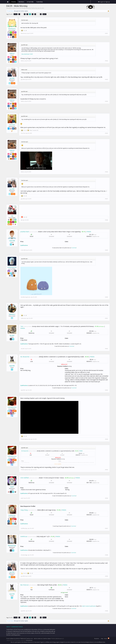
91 (41, 14)
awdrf (12, 487)
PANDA (89, 232)
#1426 (106, 172)
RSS (109, 638)
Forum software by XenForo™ (20, 638)
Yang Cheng (24, 510)
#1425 (106, 133)
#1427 (106, 199)
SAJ (12, 216)
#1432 (106, 349)
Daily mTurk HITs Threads (19, 8)
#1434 (106, 439)
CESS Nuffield (25, 478)
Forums (14, 2)
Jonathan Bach (25, 232)
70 (25, 14)
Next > (44, 14)
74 (35, 14)
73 (33, 14)
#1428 (106, 220)
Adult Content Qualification (89, 606)
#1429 (106, 250)
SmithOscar (24, 536)
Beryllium (97, 638)
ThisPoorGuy (34, 8)
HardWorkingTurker (12, 267)
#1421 (106, 33)
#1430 (106, 297)
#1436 (106, 498)
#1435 (106, 470)
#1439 (106, 576)
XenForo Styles (47, 638)
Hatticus (12, 53)
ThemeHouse (29, 640)
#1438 (106, 555)
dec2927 (12, 335)
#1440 (106, 611)
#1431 (106, 318)
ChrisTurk (12, 125)
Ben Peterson (25, 585)
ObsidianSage (12, 546)
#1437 (106, 528)
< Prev (16, 14)
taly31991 (12, 366)
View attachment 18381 (27, 54)
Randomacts (12, 29)
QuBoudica (12, 314)
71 (27, 14)
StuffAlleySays (12, 515)
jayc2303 (12, 78)
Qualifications (24, 245)
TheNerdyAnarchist (12, 407)
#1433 (106, 390)
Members (21, 2)
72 (30, 14)
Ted (22, 326)
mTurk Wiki (30, 2)
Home (8, 2)
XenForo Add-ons (38, 638)
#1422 (106, 61)
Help (102, 638)
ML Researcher (25, 357)
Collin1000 (12, 241)
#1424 (106, 101)
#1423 (106, 79)
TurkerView (74, 248)
